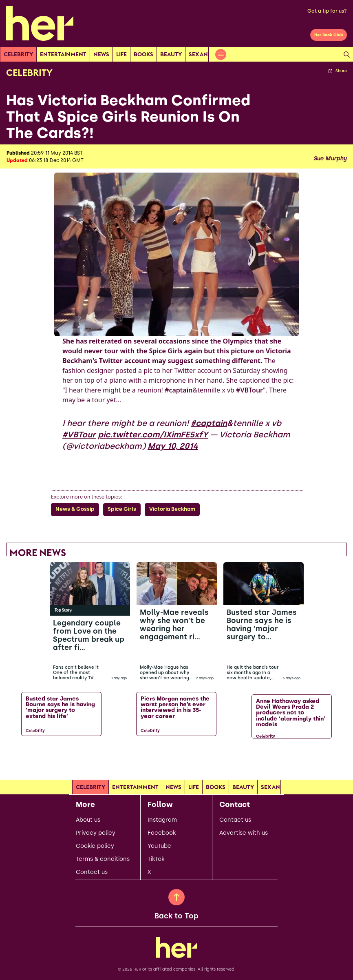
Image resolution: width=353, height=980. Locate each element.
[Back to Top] (176, 897)
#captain (179, 390)
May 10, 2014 (173, 446)
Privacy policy (96, 833)
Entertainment (63, 54)
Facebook (162, 833)
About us (88, 820)
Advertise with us (244, 833)
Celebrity (18, 54)
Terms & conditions (103, 859)
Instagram (162, 820)
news (101, 54)
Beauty (171, 54)
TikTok (156, 859)
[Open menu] (221, 54)
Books (143, 54)
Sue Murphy (330, 159)
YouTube (159, 846)
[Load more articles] (176, 759)
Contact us (92, 872)
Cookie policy (95, 846)
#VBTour (249, 390)
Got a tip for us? (327, 11)
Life (121, 54)
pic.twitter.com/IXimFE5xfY (153, 435)
